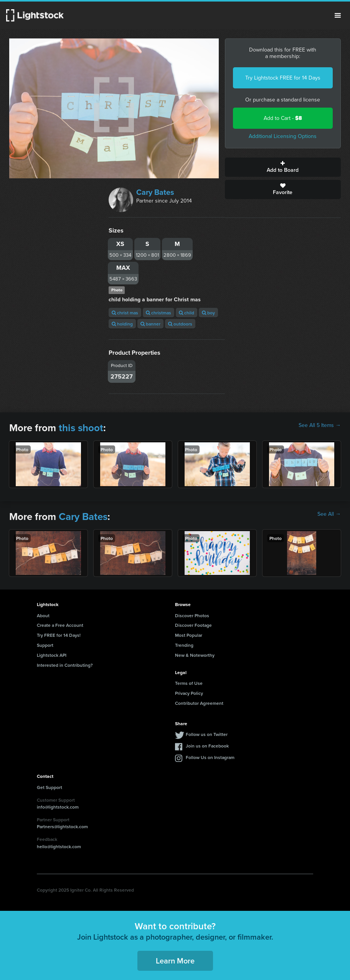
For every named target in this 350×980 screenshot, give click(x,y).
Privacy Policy (189, 693)
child (187, 313)
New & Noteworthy (195, 655)
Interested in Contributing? (65, 665)
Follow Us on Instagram (210, 757)
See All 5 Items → (320, 425)
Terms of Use (189, 683)
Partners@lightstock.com (62, 826)
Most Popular (189, 635)
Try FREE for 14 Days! (59, 635)
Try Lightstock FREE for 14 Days (283, 78)
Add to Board (283, 167)
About (43, 615)
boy (208, 313)
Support (45, 645)
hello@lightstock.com (59, 846)
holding (122, 324)
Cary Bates (155, 192)
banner (150, 324)
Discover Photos (192, 615)
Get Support (50, 787)
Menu (338, 15)
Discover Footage (193, 625)
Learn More (175, 961)
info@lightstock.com (58, 807)
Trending (184, 645)
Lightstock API (52, 655)
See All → (329, 514)
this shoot (81, 428)
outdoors (180, 324)
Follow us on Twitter (207, 734)
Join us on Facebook (207, 746)
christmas (158, 313)
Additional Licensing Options (283, 136)
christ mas (125, 313)
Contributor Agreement (199, 703)
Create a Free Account (60, 625)
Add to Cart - (283, 118)
